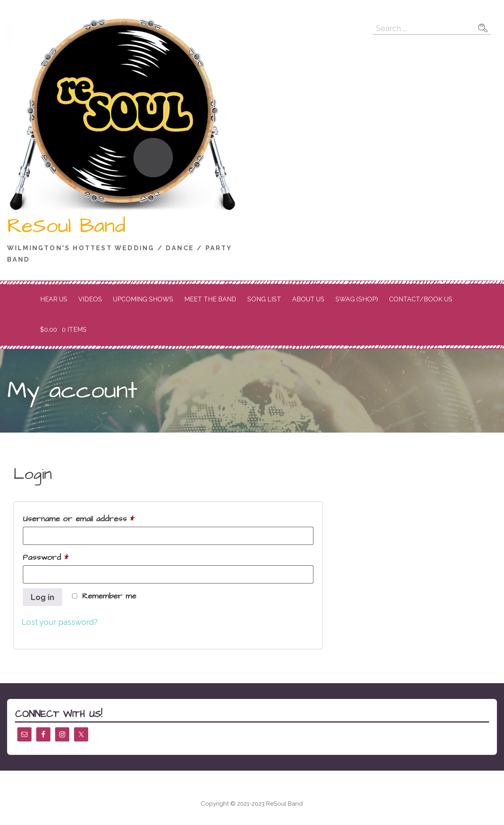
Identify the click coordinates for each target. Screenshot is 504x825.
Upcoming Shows (143, 299)
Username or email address (95, 518)
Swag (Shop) (357, 299)
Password (62, 556)
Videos (90, 299)
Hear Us (54, 299)
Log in (43, 597)
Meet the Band (210, 299)
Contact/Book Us (421, 299)
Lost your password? (60, 622)
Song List (264, 299)
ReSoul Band (66, 226)
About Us (308, 299)
